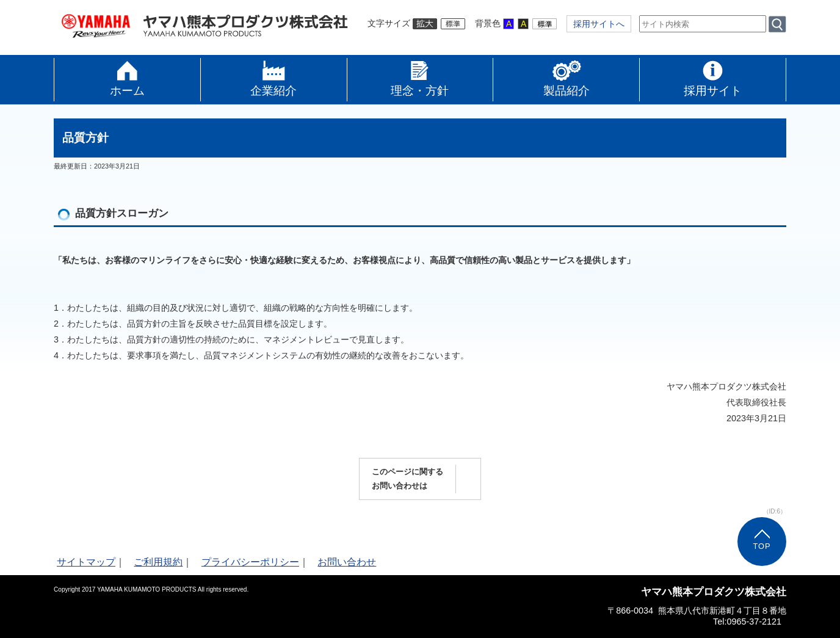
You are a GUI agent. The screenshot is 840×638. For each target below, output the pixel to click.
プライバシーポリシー (250, 562)
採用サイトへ (599, 24)
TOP (762, 546)
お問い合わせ (347, 562)
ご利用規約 (158, 562)
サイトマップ (86, 562)
